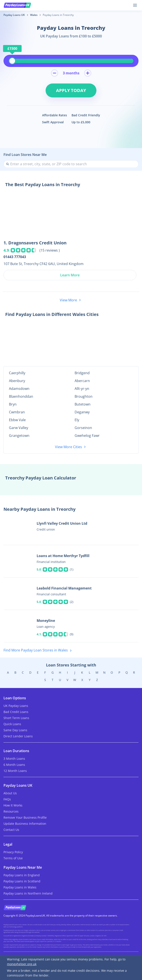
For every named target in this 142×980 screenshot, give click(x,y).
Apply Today (71, 90)
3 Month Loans (14, 759)
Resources (11, 811)
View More (71, 300)
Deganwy (82, 412)
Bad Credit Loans (16, 712)
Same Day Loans (15, 730)
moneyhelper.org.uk (22, 964)
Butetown (83, 404)
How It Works (13, 805)
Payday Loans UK (14, 15)
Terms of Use (13, 858)
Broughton (84, 396)
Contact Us (11, 830)
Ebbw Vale (17, 420)
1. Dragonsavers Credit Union (35, 243)
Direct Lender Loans (18, 736)
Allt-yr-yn (82, 389)
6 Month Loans (14, 765)
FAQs (7, 799)
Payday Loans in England (22, 875)
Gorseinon (83, 428)
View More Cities (71, 447)
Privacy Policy (13, 852)
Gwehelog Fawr (87, 436)
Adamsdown (19, 389)
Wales (34, 15)
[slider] (12, 61)
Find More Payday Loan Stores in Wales (38, 650)
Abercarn (82, 381)
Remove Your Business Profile (25, 817)
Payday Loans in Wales (20, 887)
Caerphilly (17, 373)
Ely (77, 420)
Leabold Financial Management (64, 588)
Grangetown (19, 436)
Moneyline (46, 621)
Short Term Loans (16, 718)
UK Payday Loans (16, 706)
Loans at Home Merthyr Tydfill (63, 556)
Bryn (13, 404)
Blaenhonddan (21, 396)
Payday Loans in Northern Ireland (28, 893)
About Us (10, 793)
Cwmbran (17, 412)
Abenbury (17, 381)
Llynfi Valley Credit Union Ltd (62, 523)
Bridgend (82, 373)
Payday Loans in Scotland (22, 881)
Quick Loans (12, 724)
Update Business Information (25, 824)
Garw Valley (19, 428)
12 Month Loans (15, 771)
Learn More (70, 275)
